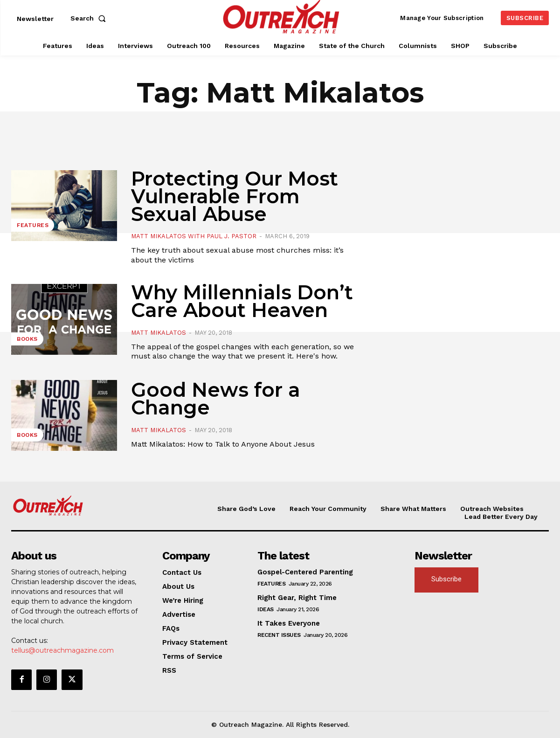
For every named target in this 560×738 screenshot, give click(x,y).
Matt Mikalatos (159, 333)
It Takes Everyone (289, 623)
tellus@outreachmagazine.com (62, 650)
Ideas (266, 609)
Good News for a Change (216, 399)
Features (33, 225)
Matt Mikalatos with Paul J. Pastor (194, 236)
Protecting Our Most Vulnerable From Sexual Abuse (235, 196)
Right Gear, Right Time (297, 598)
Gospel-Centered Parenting (305, 572)
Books (27, 339)
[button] (90, 18)
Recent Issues (279, 635)
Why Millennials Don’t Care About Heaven (242, 301)
